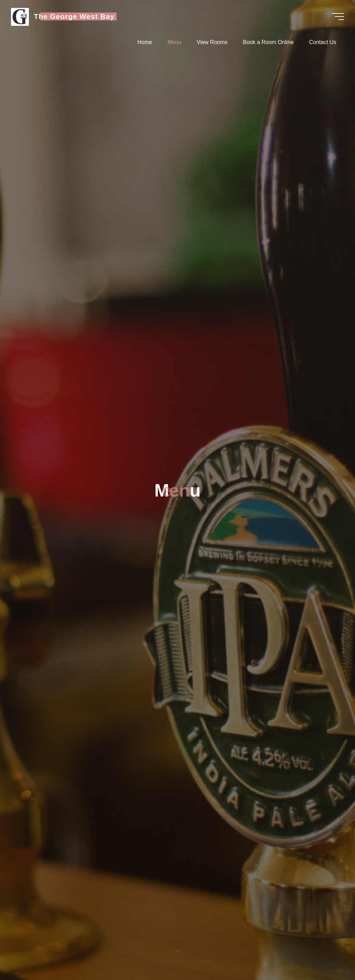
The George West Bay (74, 16)
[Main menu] (338, 17)
